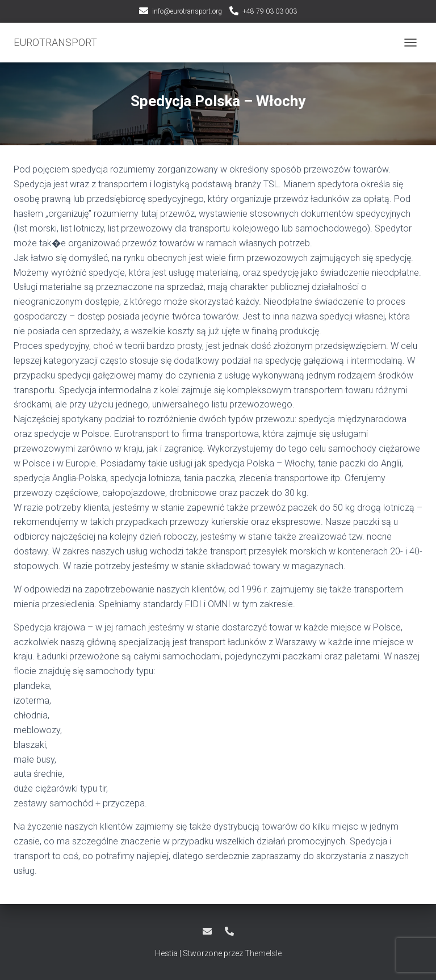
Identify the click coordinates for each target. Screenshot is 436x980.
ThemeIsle (263, 953)
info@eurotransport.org (187, 11)
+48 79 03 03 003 (270, 11)
